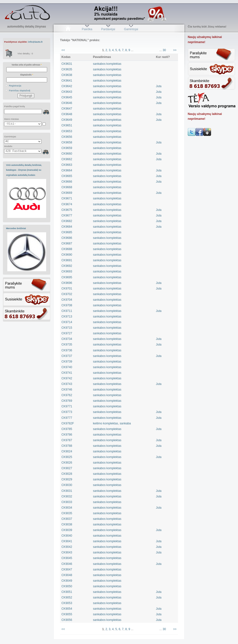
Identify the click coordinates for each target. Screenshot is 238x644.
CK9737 (67, 356)
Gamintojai (131, 29)
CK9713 (67, 317)
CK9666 (67, 182)
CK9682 (67, 221)
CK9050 (67, 586)
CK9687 (67, 243)
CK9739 (67, 362)
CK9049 (67, 581)
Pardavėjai (108, 29)
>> (175, 50)
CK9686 (67, 238)
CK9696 (67, 283)
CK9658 (67, 142)
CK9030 (67, 485)
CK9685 (67, 232)
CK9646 (67, 103)
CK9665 (67, 176)
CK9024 (67, 451)
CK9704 (67, 300)
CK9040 (67, 536)
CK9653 (67, 131)
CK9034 (67, 508)
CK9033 (67, 502)
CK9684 (67, 227)
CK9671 (67, 198)
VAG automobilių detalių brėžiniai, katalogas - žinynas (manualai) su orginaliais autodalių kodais (24, 170)
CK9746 (67, 390)
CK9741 (67, 373)
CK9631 (67, 64)
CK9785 (67, 429)
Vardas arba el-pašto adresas (27, 65)
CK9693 (67, 271)
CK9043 (67, 552)
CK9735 (67, 345)
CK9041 (67, 541)
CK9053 (67, 603)
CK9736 (67, 350)
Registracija (15, 86)
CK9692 (67, 266)
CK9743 (67, 384)
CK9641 (67, 81)
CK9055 (67, 614)
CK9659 (67, 148)
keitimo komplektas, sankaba (112, 423)
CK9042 (67, 547)
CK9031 (67, 491)
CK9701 (67, 289)
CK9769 (67, 401)
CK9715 (67, 328)
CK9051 (67, 592)
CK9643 (67, 92)
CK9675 (67, 210)
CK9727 (67, 333)
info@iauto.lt (35, 42)
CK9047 (67, 569)
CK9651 (67, 125)
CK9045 (67, 558)
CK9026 (67, 463)
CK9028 (67, 474)
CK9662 (67, 159)
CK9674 (67, 204)
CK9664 (67, 170)
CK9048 (67, 575)
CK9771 (67, 406)
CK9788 (67, 446)
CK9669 (67, 193)
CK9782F (68, 423)
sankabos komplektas (107, 64)
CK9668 (67, 187)
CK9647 (67, 109)
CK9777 (67, 418)
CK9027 (67, 468)
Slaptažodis (27, 75)
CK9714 (67, 322)
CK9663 (67, 165)
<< (63, 50)
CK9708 (67, 305)
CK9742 (67, 378)
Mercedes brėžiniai (16, 228)
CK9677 (67, 215)
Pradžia (68, 29)
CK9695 (67, 277)
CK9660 (67, 154)
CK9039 (67, 530)
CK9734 (67, 339)
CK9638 (67, 75)
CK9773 (67, 412)
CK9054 (67, 609)
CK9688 (67, 249)
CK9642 (67, 86)
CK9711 (67, 311)
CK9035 (67, 513)
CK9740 (67, 367)
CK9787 (67, 440)
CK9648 (67, 114)
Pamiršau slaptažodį (20, 90)
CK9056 (67, 620)
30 (164, 50)
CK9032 (67, 496)
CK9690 (67, 255)
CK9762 (67, 395)
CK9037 (67, 519)
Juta (159, 86)
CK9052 (67, 597)
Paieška (87, 29)
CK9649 (67, 120)
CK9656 (67, 137)
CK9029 (67, 479)
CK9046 (67, 564)
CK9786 (67, 435)
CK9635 (67, 69)
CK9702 (67, 294)
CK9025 (67, 457)
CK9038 (67, 524)
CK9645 (67, 97)
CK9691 (67, 260)
